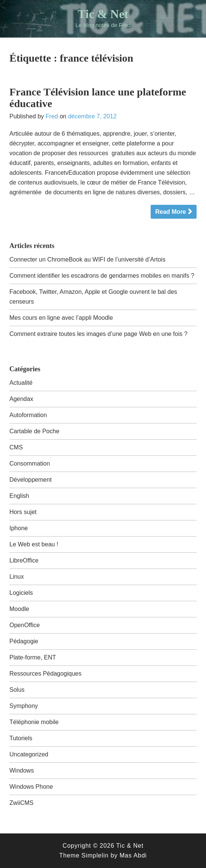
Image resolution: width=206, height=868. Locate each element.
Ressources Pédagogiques (45, 674)
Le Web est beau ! (34, 544)
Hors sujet (23, 512)
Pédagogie (24, 641)
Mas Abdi (133, 855)
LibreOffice (24, 560)
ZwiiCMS (21, 803)
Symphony (24, 706)
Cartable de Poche (34, 431)
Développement (31, 480)
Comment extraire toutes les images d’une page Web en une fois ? (98, 334)
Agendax (21, 399)
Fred (52, 116)
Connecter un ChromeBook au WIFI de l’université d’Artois (87, 259)
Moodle (19, 609)
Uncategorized (29, 754)
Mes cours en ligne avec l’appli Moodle (61, 318)
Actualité (21, 383)
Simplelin (95, 855)
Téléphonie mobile (34, 722)
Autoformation (28, 415)
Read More (171, 212)
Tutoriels (21, 738)
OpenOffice (25, 625)
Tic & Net (103, 14)
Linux (17, 577)
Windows (22, 770)
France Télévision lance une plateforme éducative (98, 98)
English (19, 496)
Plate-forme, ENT (33, 657)
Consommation (30, 463)
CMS (16, 447)
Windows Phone (31, 787)
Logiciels (21, 593)
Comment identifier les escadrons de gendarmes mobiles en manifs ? (102, 276)
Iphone (19, 528)
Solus (17, 690)
